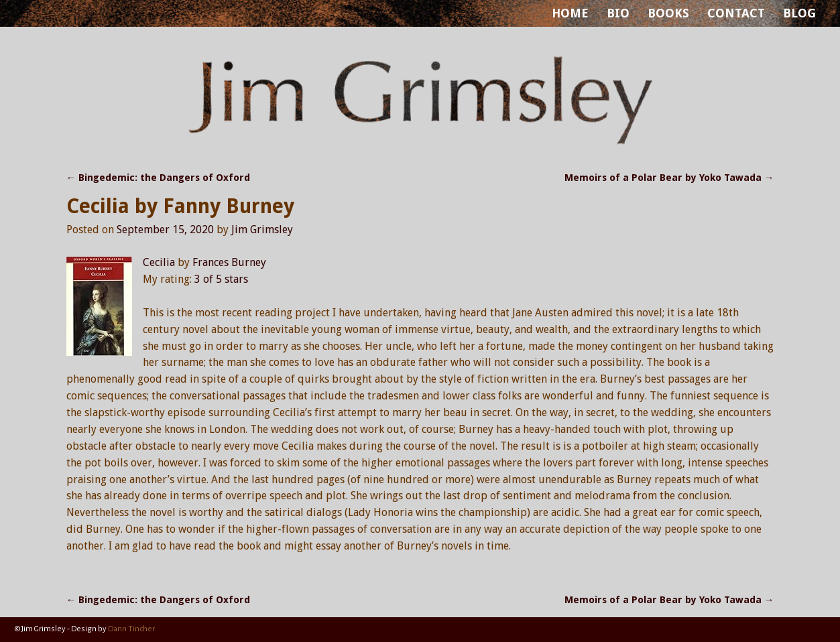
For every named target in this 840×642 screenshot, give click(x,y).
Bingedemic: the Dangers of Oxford (158, 178)
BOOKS (668, 13)
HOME (570, 13)
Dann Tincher (131, 629)
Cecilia (159, 262)
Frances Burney (229, 262)
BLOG (799, 13)
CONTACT (736, 13)
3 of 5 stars (221, 279)
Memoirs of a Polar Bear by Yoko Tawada (669, 178)
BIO (618, 13)
